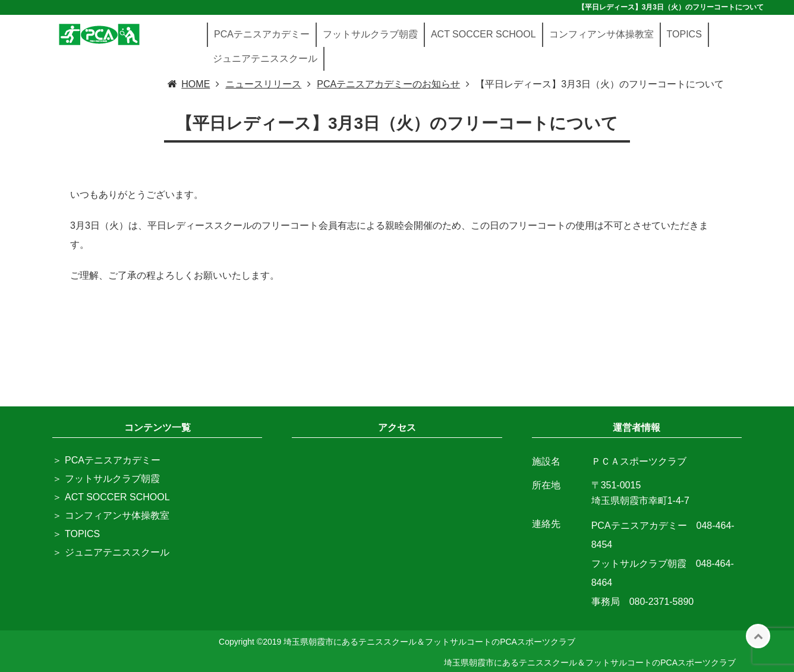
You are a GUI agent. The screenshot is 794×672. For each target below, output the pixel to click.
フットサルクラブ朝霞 (370, 34)
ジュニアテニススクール (265, 59)
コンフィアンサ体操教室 (601, 34)
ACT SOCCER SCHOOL (483, 34)
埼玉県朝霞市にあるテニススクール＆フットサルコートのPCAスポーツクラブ (590, 662)
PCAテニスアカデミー (262, 34)
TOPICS (684, 34)
